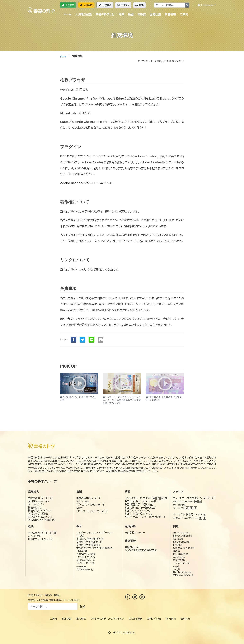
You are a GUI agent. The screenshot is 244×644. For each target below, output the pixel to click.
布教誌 (142, 14)
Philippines (181, 554)
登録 (82, 607)
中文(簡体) (179, 560)
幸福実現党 (34, 533)
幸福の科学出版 (85, 498)
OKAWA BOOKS (183, 575)
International (182, 533)
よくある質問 (135, 619)
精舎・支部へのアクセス (40, 511)
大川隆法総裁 (84, 14)
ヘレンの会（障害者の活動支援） (141, 550)
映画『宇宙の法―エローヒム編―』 (142, 501)
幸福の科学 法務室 (38, 514)
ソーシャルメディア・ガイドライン (107, 619)
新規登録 (105, 5)
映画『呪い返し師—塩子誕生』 (140, 508)
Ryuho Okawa (182, 572)
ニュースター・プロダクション (188, 498)
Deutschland (181, 542)
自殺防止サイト (132, 547)
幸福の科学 (34, 498)
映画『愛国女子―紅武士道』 (139, 504)
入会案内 (86, 5)
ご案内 (184, 14)
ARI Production (183, 502)
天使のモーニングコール (185, 518)
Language (206, 5)
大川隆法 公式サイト (39, 501)
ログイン (123, 5)
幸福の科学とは (105, 14)
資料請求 (68, 5)
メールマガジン (36, 504)
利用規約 (67, 619)
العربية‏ (176, 566)
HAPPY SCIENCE (124, 633)
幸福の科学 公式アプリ (40, 517)
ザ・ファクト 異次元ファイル (187, 514)
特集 (121, 14)
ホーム (67, 14)
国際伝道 (155, 14)
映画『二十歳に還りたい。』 (138, 514)
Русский (181, 563)
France (178, 545)
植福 (139, 5)
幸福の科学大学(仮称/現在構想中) (95, 548)
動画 (131, 14)
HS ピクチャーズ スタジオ (138, 498)
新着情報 (170, 14)
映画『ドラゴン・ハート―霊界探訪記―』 (145, 517)
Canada (178, 539)
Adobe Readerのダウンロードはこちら (87, 183)
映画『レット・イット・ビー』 (138, 511)
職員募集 (185, 619)
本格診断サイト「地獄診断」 (42, 520)
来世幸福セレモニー (135, 533)
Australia (179, 557)
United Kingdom (184, 548)
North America (183, 536)
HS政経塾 (82, 551)
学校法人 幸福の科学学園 (90, 539)
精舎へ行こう (35, 508)
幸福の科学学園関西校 (88, 545)
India (176, 551)
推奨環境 (81, 619)
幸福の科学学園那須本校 (89, 542)
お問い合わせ (154, 619)
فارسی (177, 569)
